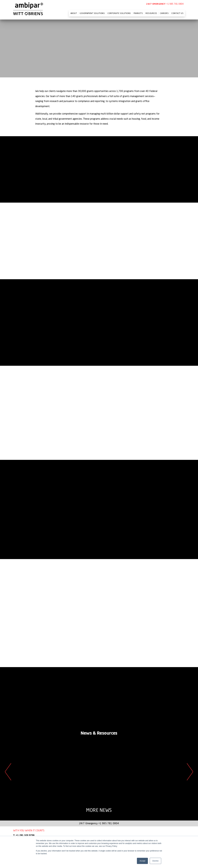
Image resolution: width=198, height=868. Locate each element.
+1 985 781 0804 (175, 4)
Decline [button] (155, 861)
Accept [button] (142, 861)
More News (99, 810)
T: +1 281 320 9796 (24, 835)
